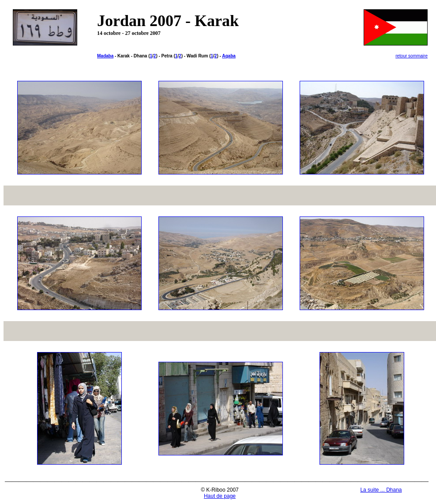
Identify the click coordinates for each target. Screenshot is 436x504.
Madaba (105, 56)
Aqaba (229, 56)
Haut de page (220, 496)
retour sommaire (412, 56)
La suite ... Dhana (381, 490)
